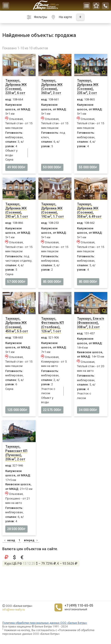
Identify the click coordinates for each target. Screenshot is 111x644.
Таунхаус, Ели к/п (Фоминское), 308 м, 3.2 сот (91, 323)
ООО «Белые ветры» (19, 606)
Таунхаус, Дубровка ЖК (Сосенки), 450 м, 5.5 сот (17, 325)
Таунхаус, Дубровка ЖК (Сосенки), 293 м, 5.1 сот (17, 210)
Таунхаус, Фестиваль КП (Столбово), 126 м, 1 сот (53, 325)
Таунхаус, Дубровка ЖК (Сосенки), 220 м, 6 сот (16, 87)
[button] (5, 65)
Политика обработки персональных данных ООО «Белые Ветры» (45, 623)
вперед (31, 540)
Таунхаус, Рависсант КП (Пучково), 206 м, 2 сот (16, 453)
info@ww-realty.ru (14, 610)
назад (9, 540)
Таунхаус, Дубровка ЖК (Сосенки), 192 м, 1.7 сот (53, 210)
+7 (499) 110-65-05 (79, 605)
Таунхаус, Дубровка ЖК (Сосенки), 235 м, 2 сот (88, 87)
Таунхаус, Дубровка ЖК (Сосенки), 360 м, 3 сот (52, 87)
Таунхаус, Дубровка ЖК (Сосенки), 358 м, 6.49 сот (89, 210)
